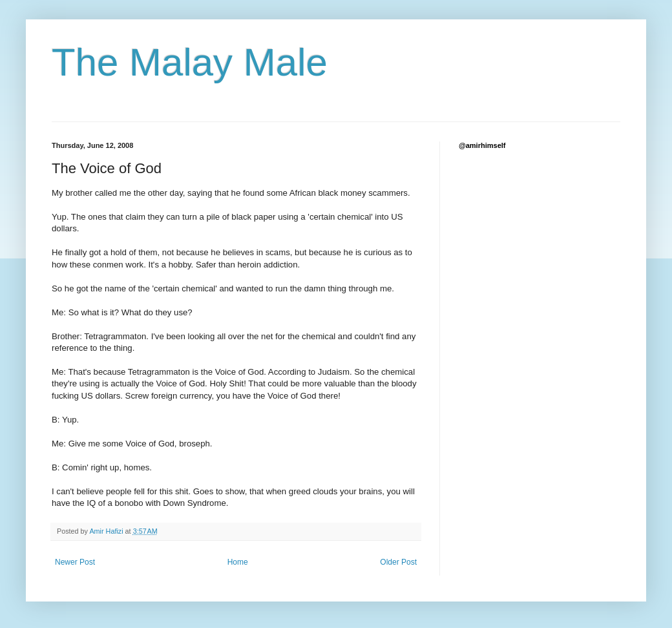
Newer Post (75, 562)
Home (238, 562)
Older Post (398, 562)
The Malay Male (190, 62)
